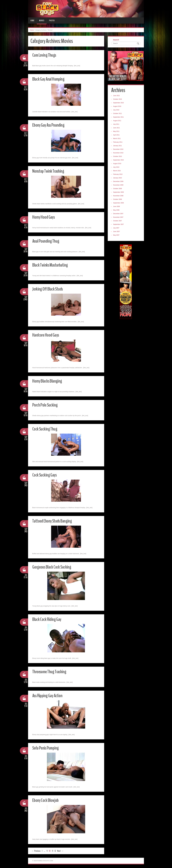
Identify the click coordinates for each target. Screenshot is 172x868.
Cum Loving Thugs (46, 55)
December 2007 (119, 214)
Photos (52, 21)
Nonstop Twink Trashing (50, 171)
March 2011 (118, 139)
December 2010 (119, 150)
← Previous (36, 851)
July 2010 (117, 168)
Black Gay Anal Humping (50, 79)
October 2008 (118, 200)
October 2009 (118, 189)
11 (53, 851)
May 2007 (117, 236)
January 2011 (118, 146)
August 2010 (118, 164)
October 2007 (118, 221)
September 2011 (119, 118)
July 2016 (117, 111)
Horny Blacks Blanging (49, 381)
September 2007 (119, 225)
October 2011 (118, 114)
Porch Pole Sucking (47, 405)
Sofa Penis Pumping (47, 748)
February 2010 (118, 175)
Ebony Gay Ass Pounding (51, 125)
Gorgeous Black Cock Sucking (54, 567)
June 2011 (117, 128)
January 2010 (118, 178)
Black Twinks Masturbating (52, 265)
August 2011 (118, 121)
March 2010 (118, 171)
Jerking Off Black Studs (50, 289)
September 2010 (119, 161)
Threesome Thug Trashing (52, 671)
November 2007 (119, 218)
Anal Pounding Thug (47, 241)
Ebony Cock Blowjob (47, 800)
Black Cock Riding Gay (49, 619)
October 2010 (118, 157)
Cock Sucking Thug (46, 429)
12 (55, 851)
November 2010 (119, 153)
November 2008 (119, 196)
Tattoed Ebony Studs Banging (55, 521)
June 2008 (117, 207)
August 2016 (118, 107)
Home (32, 21)
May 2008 (117, 211)
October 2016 (118, 100)
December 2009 (119, 182)
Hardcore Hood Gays (48, 335)
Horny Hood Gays (45, 217)
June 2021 (117, 96)
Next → (60, 851)
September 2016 (119, 103)
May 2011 (117, 132)
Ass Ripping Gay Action (49, 695)
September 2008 (119, 203)
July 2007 (117, 229)
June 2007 (117, 232)
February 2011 (118, 143)
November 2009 (119, 186)
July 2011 (117, 125)
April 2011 (117, 136)
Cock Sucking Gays (46, 475)
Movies (42, 21)
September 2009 (119, 193)
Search (117, 40)
